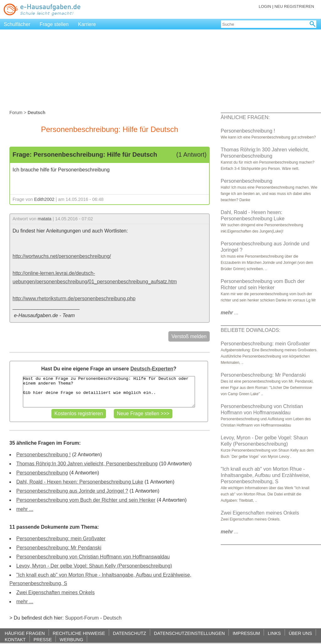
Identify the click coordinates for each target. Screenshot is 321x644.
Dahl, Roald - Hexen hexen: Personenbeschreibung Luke (80, 482)
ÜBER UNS (300, 633)
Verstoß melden (189, 336)
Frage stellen (54, 24)
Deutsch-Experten (152, 369)
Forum (16, 113)
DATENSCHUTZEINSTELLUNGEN (189, 633)
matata (45, 219)
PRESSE (43, 639)
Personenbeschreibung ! (43, 455)
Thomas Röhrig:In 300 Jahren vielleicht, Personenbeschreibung (87, 464)
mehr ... (25, 509)
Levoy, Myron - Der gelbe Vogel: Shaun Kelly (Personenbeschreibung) (94, 566)
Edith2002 (44, 199)
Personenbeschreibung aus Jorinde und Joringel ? (72, 491)
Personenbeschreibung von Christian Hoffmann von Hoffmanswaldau (93, 557)
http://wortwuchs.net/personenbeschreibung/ (62, 256)
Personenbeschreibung (42, 473)
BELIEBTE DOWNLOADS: (250, 330)
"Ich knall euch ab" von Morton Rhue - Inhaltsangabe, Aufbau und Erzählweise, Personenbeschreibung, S (266, 475)
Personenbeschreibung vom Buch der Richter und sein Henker (86, 500)
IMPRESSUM (246, 633)
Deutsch (112, 618)
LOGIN (265, 6)
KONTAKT (15, 639)
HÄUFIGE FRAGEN (25, 633)
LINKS (274, 633)
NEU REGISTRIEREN (294, 6)
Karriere (87, 24)
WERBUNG (71, 639)
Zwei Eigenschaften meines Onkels (55, 592)
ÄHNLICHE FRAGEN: (245, 117)
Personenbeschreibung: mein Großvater (61, 539)
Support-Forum (82, 618)
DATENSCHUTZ (129, 633)
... (230, 313)
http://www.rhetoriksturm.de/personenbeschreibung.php (74, 298)
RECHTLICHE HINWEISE (79, 633)
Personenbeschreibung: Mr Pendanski (59, 548)
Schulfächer (17, 24)
